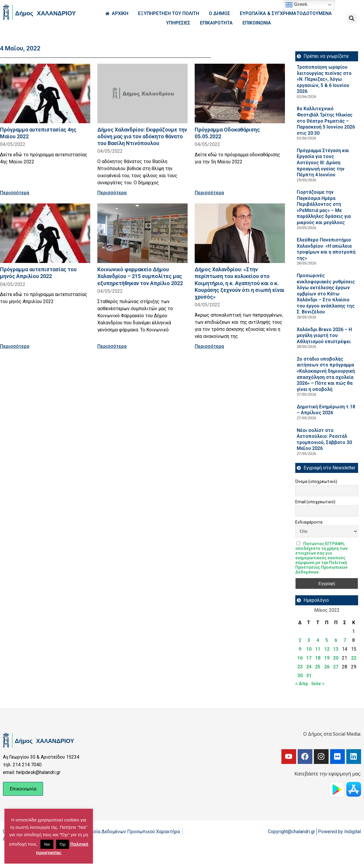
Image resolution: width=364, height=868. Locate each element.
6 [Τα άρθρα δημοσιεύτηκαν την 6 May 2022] (336, 640)
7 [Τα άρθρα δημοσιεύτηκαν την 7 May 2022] (345, 640)
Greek (296, 5)
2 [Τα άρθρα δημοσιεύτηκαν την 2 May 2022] (300, 640)
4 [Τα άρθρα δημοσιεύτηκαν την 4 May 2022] (318, 640)
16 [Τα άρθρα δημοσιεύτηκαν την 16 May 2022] (300, 658)
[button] (352, 18)
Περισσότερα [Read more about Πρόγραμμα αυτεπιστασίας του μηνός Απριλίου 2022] (15, 346)
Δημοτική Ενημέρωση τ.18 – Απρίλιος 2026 (326, 410)
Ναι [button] (47, 844)
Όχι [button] (63, 844)
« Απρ (302, 684)
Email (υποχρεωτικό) (315, 502)
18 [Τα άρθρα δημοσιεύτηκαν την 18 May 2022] (318, 658)
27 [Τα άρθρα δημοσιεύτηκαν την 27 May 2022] (336, 667)
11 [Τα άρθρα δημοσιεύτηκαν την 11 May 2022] (318, 649)
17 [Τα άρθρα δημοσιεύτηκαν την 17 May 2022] (309, 658)
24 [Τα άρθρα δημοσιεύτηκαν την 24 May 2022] (309, 667)
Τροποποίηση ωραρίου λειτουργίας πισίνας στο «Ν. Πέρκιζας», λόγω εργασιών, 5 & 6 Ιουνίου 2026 (324, 79)
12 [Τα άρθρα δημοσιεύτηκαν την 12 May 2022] (327, 649)
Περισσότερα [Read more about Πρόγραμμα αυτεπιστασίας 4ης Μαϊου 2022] (15, 193)
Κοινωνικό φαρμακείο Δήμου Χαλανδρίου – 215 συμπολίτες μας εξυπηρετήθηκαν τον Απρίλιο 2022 (140, 276)
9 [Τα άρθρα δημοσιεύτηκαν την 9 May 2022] (300, 649)
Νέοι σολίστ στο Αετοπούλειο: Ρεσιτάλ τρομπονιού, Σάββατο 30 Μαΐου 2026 (324, 439)
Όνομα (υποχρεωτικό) (316, 481)
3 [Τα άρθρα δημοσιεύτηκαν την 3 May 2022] (309, 640)
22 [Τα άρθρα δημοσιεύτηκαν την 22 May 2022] (354, 658)
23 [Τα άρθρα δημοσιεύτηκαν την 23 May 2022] (300, 667)
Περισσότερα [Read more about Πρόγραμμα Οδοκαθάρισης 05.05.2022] (209, 193)
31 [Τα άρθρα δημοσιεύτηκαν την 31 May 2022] (309, 676)
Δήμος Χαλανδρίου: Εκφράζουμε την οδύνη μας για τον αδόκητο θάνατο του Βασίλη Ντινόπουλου (142, 136)
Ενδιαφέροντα (309, 522)
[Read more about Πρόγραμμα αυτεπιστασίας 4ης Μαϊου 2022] (45, 93)
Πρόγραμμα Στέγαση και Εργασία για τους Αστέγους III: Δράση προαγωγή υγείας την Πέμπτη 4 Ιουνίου (323, 163)
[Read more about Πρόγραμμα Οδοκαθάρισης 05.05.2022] (240, 93)
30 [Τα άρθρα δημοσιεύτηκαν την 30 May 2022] (300, 676)
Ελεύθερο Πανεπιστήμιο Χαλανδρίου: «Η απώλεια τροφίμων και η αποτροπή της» (326, 249)
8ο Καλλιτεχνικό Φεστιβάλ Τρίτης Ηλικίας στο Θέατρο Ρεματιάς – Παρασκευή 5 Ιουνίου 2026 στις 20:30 (326, 121)
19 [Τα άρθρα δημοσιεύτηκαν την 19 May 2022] (327, 658)
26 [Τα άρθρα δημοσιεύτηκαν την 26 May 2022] (327, 667)
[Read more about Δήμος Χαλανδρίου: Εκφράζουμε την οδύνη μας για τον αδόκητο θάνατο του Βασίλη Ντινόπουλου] (142, 93)
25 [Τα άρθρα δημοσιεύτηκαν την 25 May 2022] (318, 667)
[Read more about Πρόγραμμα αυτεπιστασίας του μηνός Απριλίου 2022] (45, 233)
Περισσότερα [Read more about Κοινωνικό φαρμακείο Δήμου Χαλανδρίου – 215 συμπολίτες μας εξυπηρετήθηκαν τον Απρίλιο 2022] (112, 346)
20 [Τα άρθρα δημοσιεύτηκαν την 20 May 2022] (336, 658)
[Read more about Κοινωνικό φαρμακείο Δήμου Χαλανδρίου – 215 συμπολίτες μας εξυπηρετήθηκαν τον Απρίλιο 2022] (142, 233)
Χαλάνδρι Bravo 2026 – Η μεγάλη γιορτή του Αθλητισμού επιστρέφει (324, 336)
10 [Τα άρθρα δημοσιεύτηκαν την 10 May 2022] (309, 649)
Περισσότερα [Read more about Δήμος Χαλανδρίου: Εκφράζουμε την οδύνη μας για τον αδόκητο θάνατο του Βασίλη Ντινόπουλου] (112, 193)
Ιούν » (318, 684)
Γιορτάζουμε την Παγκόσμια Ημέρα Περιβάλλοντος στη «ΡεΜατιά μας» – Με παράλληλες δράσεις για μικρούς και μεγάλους (324, 207)
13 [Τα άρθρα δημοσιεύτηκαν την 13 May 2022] (336, 649)
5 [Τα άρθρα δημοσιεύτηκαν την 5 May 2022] (327, 640)
